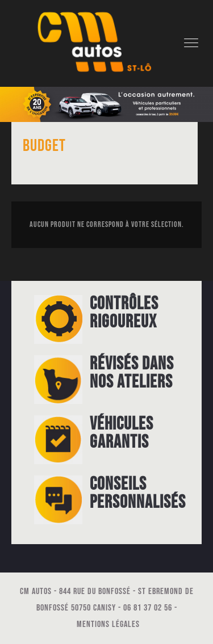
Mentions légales (108, 624)
